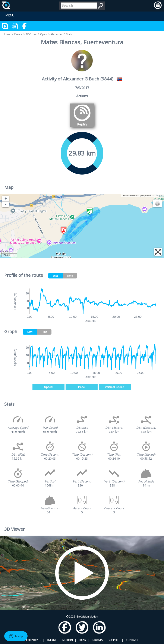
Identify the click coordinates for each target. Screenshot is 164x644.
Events (18, 34)
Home (7, 34)
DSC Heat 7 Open (37, 34)
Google (159, 195)
